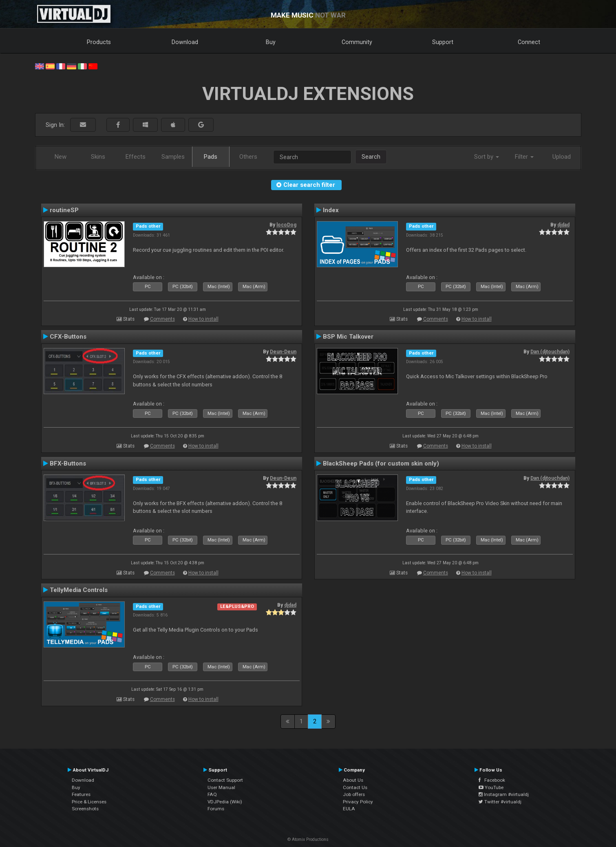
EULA (349, 809)
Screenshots (85, 809)
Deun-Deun (283, 352)
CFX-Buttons (68, 337)
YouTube (491, 787)
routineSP (64, 210)
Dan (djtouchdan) (550, 352)
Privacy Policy (358, 802)
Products (99, 42)
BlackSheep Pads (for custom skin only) (381, 463)
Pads (211, 157)
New (61, 157)
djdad (563, 225)
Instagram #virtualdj (504, 794)
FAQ (212, 794)
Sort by (487, 157)
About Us (353, 780)
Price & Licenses (89, 802)
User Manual (221, 787)
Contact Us (355, 787)
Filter (524, 157)
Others (248, 157)
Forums (216, 809)
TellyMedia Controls (79, 590)
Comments (162, 319)
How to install (203, 319)
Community (357, 42)
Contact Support (225, 780)
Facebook (492, 780)
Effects (136, 157)
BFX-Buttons (68, 463)
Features (81, 794)
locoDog (286, 225)
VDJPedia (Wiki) (225, 802)
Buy (271, 42)
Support (443, 42)
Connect (529, 42)
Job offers (354, 794)
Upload (562, 157)
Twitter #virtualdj (500, 802)
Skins (98, 157)
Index (331, 210)
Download (185, 42)
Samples (173, 157)
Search (371, 157)
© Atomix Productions (308, 839)
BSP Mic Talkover (348, 337)
